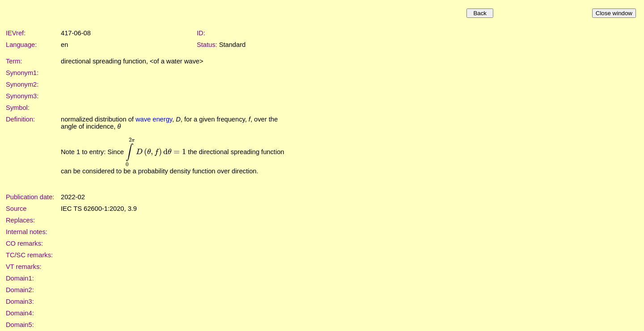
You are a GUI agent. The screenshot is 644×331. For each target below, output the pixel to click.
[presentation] (156, 152)
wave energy (154, 119)
